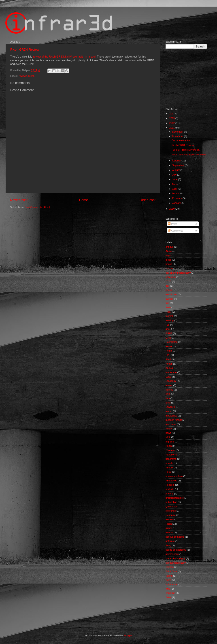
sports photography (176, 550)
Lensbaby (171, 381)
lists (168, 398)
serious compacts (175, 537)
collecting (171, 277)
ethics (169, 290)
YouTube (170, 593)
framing (170, 320)
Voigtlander (172, 584)
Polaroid (170, 485)
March (176, 193)
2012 (172, 123)
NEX (168, 437)
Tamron (170, 567)
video (168, 580)
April (175, 189)
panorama (171, 459)
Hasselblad (171, 342)
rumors (169, 532)
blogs (168, 260)
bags (168, 255)
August (176, 170)
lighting (169, 390)
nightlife (170, 442)
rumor (169, 528)
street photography (176, 563)
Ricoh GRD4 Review (25, 49)
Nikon (169, 446)
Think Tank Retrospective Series (189, 155)
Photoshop (171, 481)
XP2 (168, 589)
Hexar (169, 346)
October (177, 161)
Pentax (169, 468)
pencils (169, 463)
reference (171, 511)
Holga (169, 351)
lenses (169, 385)
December (178, 132)
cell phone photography (178, 273)
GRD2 (169, 333)
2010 (172, 209)
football (169, 316)
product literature (175, 498)
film (167, 303)
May (175, 184)
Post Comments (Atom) (37, 207)
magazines (171, 416)
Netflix (169, 429)
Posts (172, 224)
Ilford (168, 359)
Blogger (128, 635)
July (175, 175)
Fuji (167, 325)
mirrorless (171, 424)
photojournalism (174, 476)
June (175, 179)
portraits (170, 489)
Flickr (168, 312)
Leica (168, 377)
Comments (175, 231)
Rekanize (171, 515)
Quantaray (171, 507)
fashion (169, 299)
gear (168, 329)
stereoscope (172, 554)
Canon (169, 268)
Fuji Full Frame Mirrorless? (186, 150)
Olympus (170, 450)
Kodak (169, 364)
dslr (167, 286)
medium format (174, 420)
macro (169, 411)
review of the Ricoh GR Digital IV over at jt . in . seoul (64, 57)
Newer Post (19, 200)
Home (83, 200)
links (168, 394)
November (178, 136)
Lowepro (170, 407)
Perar (168, 472)
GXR (168, 338)
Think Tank (171, 571)
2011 (172, 128)
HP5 (168, 355)
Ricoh (31, 76)
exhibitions (171, 294)
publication (171, 502)
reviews (23, 76)
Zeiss (168, 597)
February (177, 198)
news (168, 433)
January (177, 203)
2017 (172, 114)
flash (168, 307)
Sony (168, 545)
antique (169, 247)
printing (169, 494)
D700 (168, 281)
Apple (169, 251)
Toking (169, 576)
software (170, 541)
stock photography (175, 558)
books (169, 264)
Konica (169, 368)
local (168, 403)
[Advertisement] (91, 616)
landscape (171, 372)
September (179, 165)
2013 (172, 118)
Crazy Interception (181, 140)
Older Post (148, 200)
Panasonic (171, 455)
